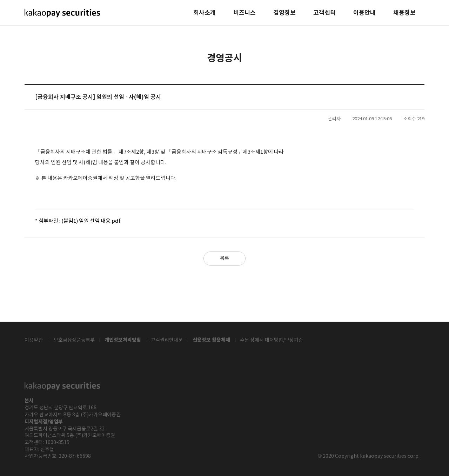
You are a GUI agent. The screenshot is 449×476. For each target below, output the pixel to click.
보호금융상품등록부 (74, 340)
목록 (224, 258)
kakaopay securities (62, 13)
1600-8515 (57, 443)
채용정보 (404, 13)
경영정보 (284, 13)
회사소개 (205, 13)
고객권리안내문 (167, 340)
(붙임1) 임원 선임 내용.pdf (91, 221)
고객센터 (324, 13)
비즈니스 (244, 13)
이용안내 (364, 13)
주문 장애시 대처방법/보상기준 (272, 340)
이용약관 (34, 340)
